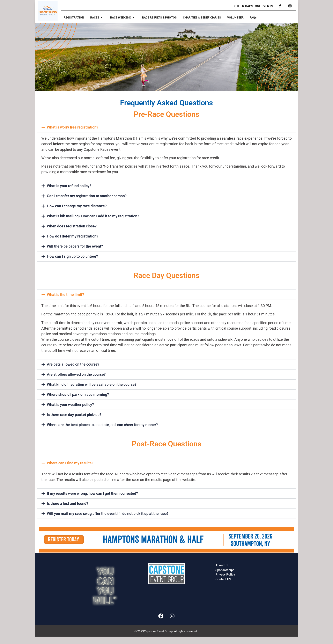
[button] (166, 127)
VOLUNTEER (244, 18)
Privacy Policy (225, 575)
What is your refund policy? (69, 186)
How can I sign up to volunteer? (72, 256)
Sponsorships (225, 570)
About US (222, 565)
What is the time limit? (65, 295)
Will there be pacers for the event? (75, 246)
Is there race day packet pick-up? (74, 415)
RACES (98, 18)
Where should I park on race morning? (78, 394)
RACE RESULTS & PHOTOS (164, 18)
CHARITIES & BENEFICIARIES (209, 18)
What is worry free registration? (73, 127)
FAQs (262, 18)
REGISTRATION (74, 18)
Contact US (223, 579)
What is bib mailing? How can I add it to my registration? (93, 216)
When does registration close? (72, 226)
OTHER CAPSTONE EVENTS (254, 6)
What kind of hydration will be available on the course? (92, 384)
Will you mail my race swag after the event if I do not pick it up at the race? (108, 514)
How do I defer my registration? (73, 236)
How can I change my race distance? (77, 206)
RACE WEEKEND (125, 18)
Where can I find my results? (70, 463)
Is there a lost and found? (68, 503)
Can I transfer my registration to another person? (87, 196)
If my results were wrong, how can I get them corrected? (92, 493)
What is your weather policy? (70, 405)
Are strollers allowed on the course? (76, 374)
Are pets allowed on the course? (73, 364)
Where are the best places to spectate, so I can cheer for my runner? (102, 425)
